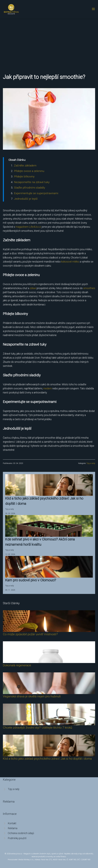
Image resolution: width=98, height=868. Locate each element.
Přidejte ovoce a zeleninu (29, 171)
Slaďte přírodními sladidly (30, 188)
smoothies (89, 288)
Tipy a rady (91, 463)
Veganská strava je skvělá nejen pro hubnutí (32, 696)
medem (48, 388)
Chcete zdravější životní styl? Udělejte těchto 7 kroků (37, 728)
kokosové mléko (70, 262)
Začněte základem (25, 165)
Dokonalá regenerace (17, 665)
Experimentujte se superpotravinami (36, 193)
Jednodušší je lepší (26, 199)
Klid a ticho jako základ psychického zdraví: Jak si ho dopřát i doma (47, 759)
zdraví (33, 288)
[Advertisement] (49, 40)
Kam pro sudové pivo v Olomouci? (31, 580)
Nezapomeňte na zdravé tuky (32, 182)
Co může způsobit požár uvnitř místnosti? (30, 634)
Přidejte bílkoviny (24, 176)
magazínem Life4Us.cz (28, 227)
